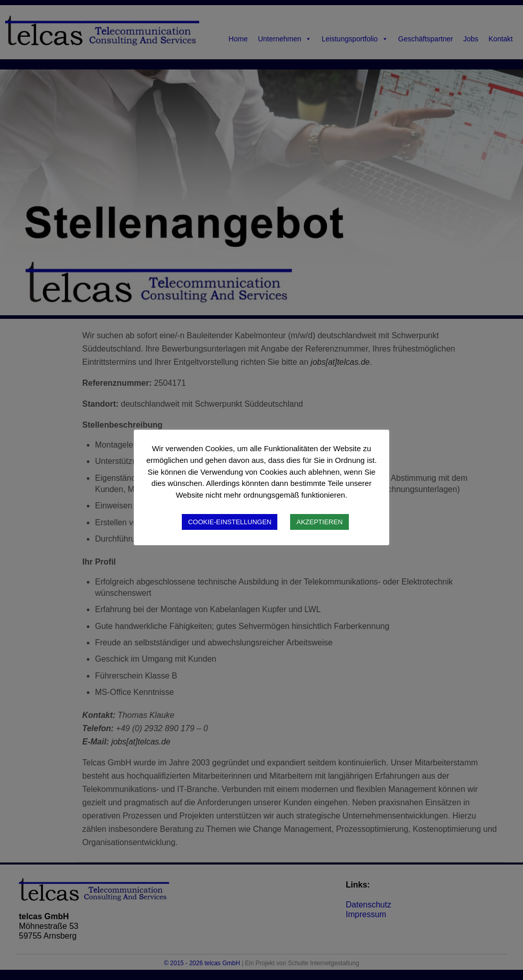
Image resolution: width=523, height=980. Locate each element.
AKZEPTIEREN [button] (319, 522)
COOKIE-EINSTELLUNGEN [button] (230, 522)
